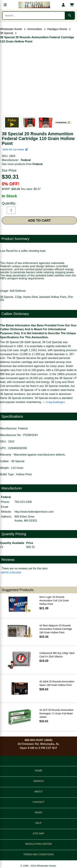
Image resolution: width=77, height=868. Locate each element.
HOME (38, 771)
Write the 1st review (15, 149)
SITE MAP (38, 833)
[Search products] (34, 16)
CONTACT (39, 802)
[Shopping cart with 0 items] (72, 5)
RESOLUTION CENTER (38, 844)
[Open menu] (5, 5)
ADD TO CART (39, 220)
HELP (39, 823)
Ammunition (35, 29)
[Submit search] (70, 16)
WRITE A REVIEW (11, 573)
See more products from (22, 164)
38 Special (7, 33)
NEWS (38, 812)
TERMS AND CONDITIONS (38, 854)
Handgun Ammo (57, 29)
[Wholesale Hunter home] (34, 5)
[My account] (63, 5)
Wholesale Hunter (11, 29)
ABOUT (38, 792)
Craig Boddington (55, 402)
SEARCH (38, 781)
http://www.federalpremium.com (34, 512)
